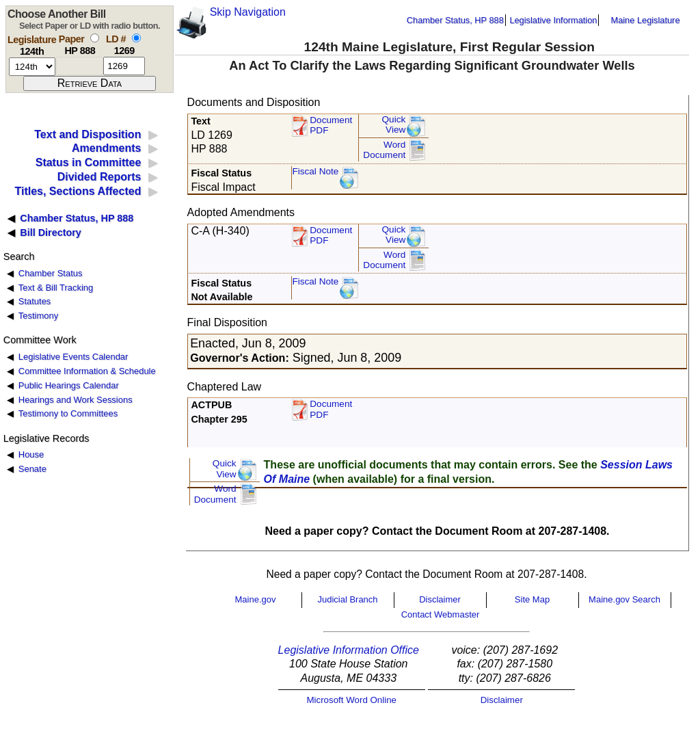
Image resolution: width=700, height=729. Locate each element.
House (31, 454)
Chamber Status (51, 273)
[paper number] (80, 66)
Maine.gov (256, 599)
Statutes (35, 301)
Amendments (106, 148)
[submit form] (90, 83)
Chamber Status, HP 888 (455, 20)
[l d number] (124, 66)
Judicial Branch (347, 599)
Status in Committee (89, 162)
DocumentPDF (331, 236)
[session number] (32, 67)
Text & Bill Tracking (56, 288)
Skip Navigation (248, 12)
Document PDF (331, 125)
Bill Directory (51, 233)
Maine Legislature (645, 20)
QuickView (394, 125)
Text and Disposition (87, 134)
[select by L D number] (136, 38)
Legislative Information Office (349, 650)
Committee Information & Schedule (87, 371)
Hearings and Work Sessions (76, 400)
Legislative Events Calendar (73, 357)
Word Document (384, 150)
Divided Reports (99, 177)
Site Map (532, 599)
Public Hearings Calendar (69, 385)
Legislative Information (553, 20)
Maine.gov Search (624, 599)
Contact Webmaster (441, 614)
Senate (32, 469)
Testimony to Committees (68, 413)
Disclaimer (440, 599)
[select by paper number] (95, 38)
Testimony (38, 316)
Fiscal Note (315, 171)
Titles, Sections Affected (78, 191)
